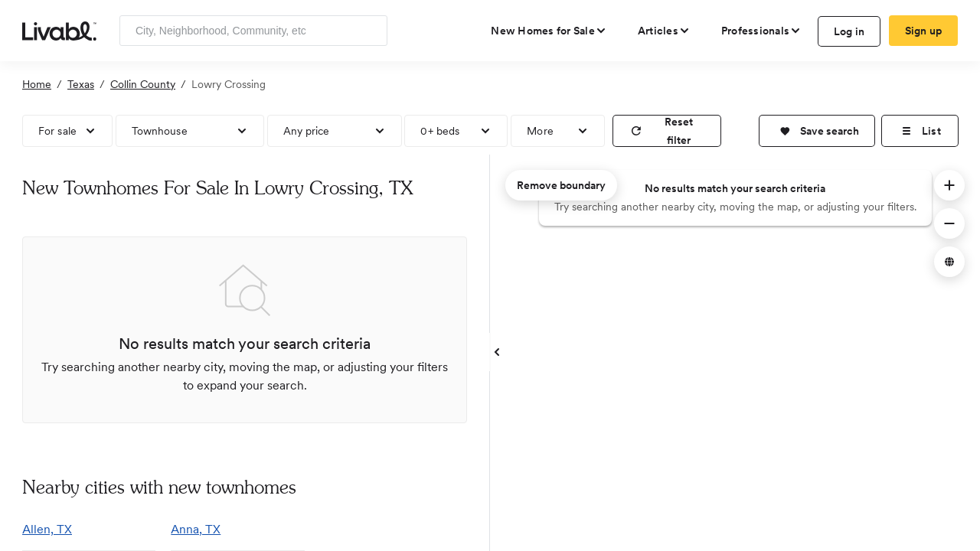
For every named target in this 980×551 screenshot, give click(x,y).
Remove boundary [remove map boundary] (561, 185)
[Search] (370, 31)
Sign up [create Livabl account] (924, 31)
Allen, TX (47, 529)
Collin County (143, 84)
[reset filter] (667, 131)
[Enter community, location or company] (253, 31)
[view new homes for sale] (549, 31)
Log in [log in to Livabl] (849, 31)
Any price (307, 131)
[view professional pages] (761, 31)
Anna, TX (196, 529)
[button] (817, 131)
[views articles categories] (664, 31)
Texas (81, 84)
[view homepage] (59, 30)
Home (37, 84)
